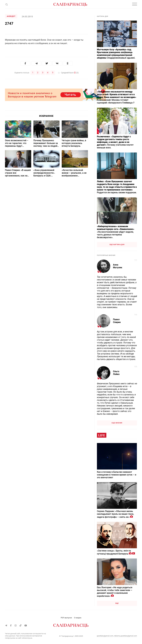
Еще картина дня (117, 245)
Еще (117, 603)
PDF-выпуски (66, 618)
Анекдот (11, 16)
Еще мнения (117, 423)
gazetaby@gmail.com (105, 636)
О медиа (78, 618)
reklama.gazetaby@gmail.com (125, 636)
